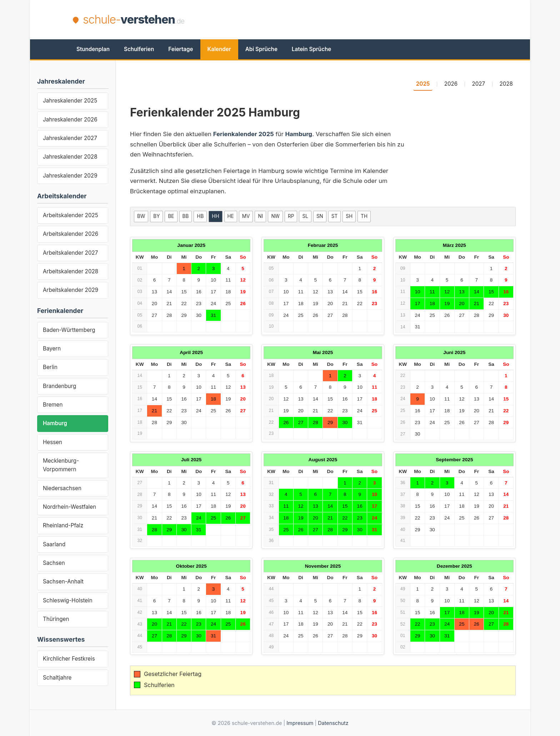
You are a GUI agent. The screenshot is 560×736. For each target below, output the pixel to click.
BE (171, 216)
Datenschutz (333, 723)
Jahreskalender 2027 (70, 138)
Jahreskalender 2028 (70, 157)
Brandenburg (59, 386)
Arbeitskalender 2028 (71, 271)
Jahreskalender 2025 (70, 101)
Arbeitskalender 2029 (71, 290)
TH (364, 216)
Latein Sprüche (311, 49)
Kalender (219, 49)
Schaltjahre (57, 678)
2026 (451, 84)
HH (215, 216)
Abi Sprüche (261, 49)
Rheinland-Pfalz (63, 525)
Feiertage (181, 49)
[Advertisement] (357, 20)
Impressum (300, 723)
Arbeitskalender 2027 (70, 253)
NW (275, 216)
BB (186, 216)
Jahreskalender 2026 (70, 120)
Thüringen (56, 619)
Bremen (53, 405)
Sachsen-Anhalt (63, 581)
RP (291, 216)
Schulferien (139, 49)
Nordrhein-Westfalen (69, 507)
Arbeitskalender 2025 (71, 215)
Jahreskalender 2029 (70, 176)
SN (320, 216)
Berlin (50, 367)
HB (200, 216)
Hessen (52, 442)
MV (246, 216)
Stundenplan (93, 49)
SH (349, 216)
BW (141, 216)
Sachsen (54, 563)
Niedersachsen (62, 488)
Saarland (54, 544)
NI (260, 216)
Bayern (52, 349)
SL (305, 216)
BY (156, 216)
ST (334, 216)
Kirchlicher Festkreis (69, 659)
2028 (506, 84)
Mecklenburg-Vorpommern (61, 465)
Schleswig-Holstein (68, 600)
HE (231, 216)
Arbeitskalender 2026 (71, 234)
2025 (423, 84)
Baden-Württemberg (69, 330)
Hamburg (55, 423)
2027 (479, 84)
